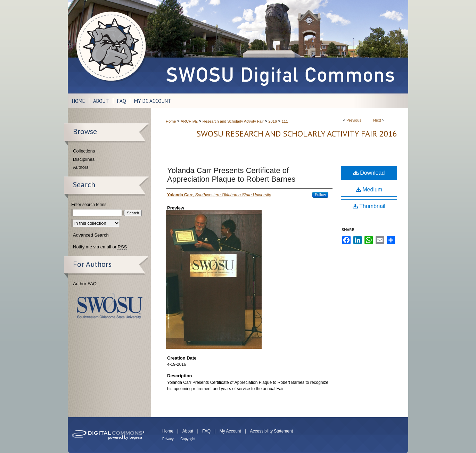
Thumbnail (369, 206)
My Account (230, 431)
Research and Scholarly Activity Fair (233, 121)
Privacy (168, 439)
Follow (320, 195)
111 (285, 121)
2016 (272, 121)
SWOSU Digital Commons (280, 47)
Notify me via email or (100, 247)
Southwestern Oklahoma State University (110, 306)
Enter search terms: (89, 205)
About (188, 431)
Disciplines (84, 159)
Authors (81, 167)
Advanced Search (91, 235)
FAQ (206, 431)
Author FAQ (85, 284)
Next (377, 120)
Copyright (188, 439)
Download (369, 173)
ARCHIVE (189, 121)
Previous (354, 120)
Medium (369, 190)
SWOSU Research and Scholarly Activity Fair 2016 (297, 134)
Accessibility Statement (272, 431)
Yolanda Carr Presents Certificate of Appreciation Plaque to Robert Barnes (231, 175)
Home (171, 121)
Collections (84, 151)
